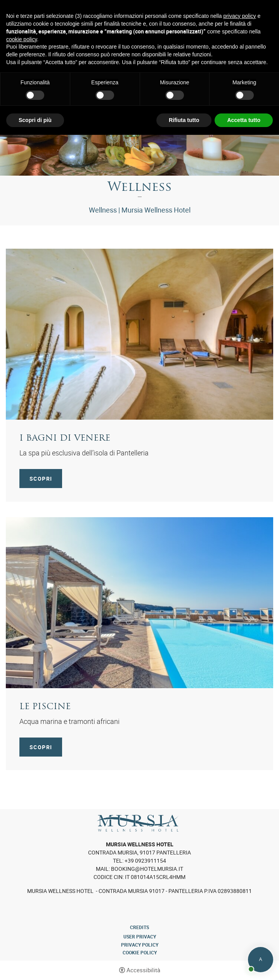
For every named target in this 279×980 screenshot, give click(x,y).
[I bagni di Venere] (139, 333)
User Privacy (140, 936)
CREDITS (139, 927)
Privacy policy (140, 945)
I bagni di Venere (65, 439)
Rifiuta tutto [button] (184, 120)
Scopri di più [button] (35, 120)
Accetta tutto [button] (244, 120)
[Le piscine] (139, 602)
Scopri (41, 479)
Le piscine (45, 707)
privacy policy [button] (240, 16)
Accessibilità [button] (143, 970)
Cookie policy (140, 952)
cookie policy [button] (22, 39)
